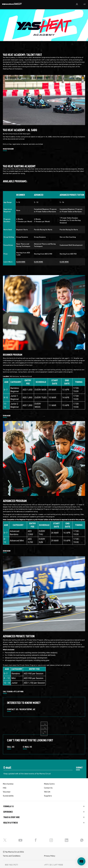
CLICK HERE (21, 262)
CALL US (11, 747)
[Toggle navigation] (85, 4)
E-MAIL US (27, 747)
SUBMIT (79, 767)
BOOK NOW (7, 416)
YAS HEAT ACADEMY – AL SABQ (21, 130)
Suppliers (48, 796)
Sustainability (8, 796)
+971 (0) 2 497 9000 (54, 865)
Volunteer (7, 792)
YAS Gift (47, 792)
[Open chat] (81, 861)
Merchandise (8, 784)
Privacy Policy (50, 856)
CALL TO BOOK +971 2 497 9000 (13, 691)
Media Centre (49, 784)
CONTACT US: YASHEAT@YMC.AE (21, 709)
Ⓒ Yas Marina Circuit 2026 (13, 852)
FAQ (5, 788)
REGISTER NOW (8, 149)
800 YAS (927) (11, 865)
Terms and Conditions (12, 856)
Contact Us (48, 788)
